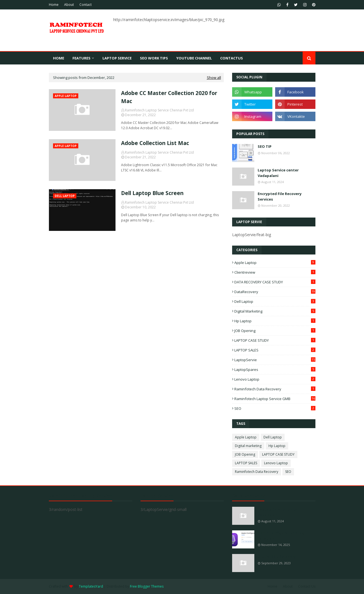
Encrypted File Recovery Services (280, 196)
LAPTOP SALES (275, 350)
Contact (86, 5)
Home (54, 5)
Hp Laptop (275, 321)
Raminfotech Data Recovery (275, 389)
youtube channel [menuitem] (194, 58)
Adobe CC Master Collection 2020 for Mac (169, 97)
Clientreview (275, 272)
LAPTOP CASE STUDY (275, 340)
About (69, 5)
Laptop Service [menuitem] (117, 58)
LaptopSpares (275, 370)
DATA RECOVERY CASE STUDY (275, 282)
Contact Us (307, 586)
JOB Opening (275, 331)
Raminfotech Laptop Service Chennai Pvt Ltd (159, 110)
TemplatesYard (91, 586)
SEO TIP (265, 146)
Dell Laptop (275, 301)
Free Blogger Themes (147, 586)
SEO (275, 408)
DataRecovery (275, 292)
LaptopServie (275, 360)
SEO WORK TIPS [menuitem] (154, 58)
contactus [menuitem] (232, 58)
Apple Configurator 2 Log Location (281, 536)
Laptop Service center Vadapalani (278, 173)
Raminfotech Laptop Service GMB (275, 399)
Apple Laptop (275, 263)
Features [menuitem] (81, 58)
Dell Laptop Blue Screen (152, 193)
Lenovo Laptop (275, 379)
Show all (214, 78)
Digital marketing (275, 311)
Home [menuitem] (59, 58)
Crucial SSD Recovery (277, 556)
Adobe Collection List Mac (155, 143)
